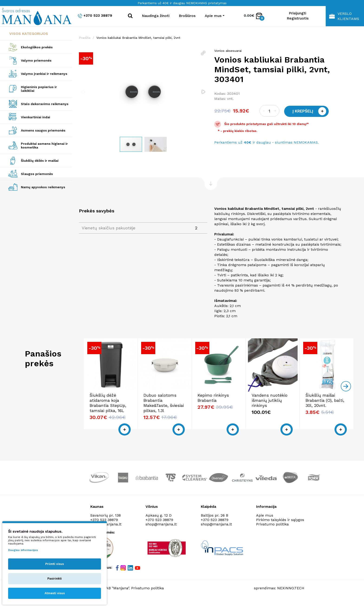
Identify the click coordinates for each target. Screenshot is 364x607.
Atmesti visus (55, 593)
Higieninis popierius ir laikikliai (39, 89)
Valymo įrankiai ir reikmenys (44, 74)
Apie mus (265, 523)
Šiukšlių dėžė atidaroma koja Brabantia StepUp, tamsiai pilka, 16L (115, 407)
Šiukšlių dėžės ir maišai (40, 161)
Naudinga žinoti (156, 16)
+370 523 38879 (95, 16)
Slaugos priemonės (37, 174)
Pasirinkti (55, 579)
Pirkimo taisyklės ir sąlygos (280, 527)
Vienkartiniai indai (36, 117)
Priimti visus (55, 564)
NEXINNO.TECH (291, 595)
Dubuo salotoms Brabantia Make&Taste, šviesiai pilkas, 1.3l (185, 407)
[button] (203, 53)
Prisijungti (297, 13)
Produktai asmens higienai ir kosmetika (44, 145)
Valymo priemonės (36, 60)
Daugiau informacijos (23, 550)
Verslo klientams (344, 16)
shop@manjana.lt (161, 531)
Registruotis (298, 18)
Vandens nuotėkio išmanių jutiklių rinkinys (319, 405)
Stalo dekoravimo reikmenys (45, 104)
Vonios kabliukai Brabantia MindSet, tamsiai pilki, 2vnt (138, 38)
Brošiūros (187, 16)
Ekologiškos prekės (37, 47)
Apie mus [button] (213, 16)
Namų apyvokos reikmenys (43, 187)
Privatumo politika (272, 531)
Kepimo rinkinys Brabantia (251, 402)
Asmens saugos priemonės (43, 130)
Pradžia (85, 38)
